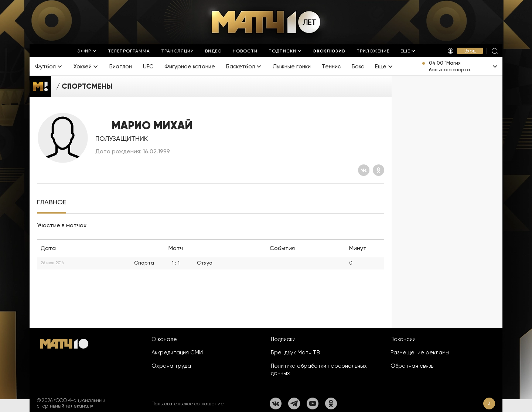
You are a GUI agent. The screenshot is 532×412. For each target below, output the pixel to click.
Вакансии (403, 339)
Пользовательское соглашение (188, 404)
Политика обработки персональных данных (319, 370)
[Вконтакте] (364, 170)
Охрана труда (171, 366)
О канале (164, 339)
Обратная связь (412, 366)
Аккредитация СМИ (177, 353)
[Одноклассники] (378, 170)
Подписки (283, 339)
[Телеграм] (294, 404)
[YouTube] (313, 404)
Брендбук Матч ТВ (295, 353)
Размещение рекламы (420, 353)
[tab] (52, 202)
